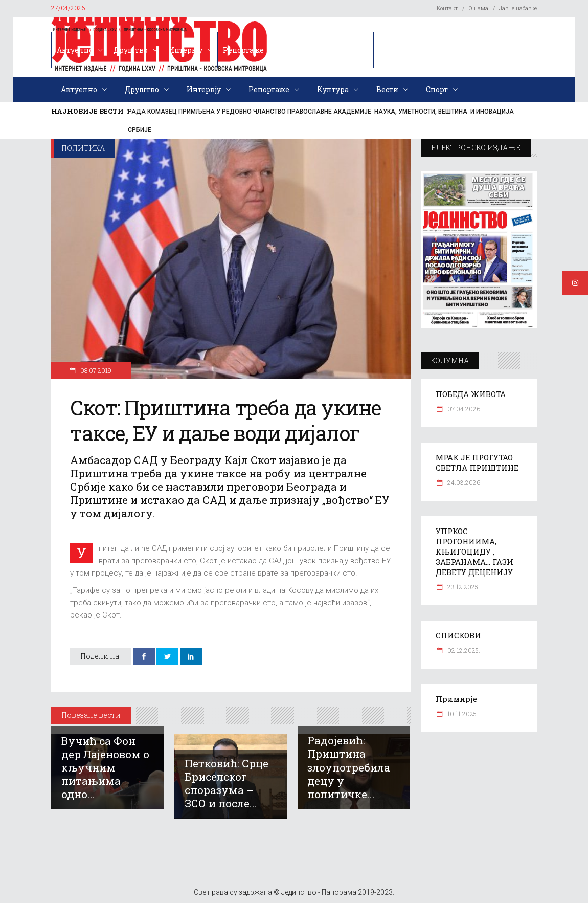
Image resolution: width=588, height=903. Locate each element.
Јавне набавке (518, 8)
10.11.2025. (462, 714)
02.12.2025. (463, 650)
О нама (478, 8)
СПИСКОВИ (458, 635)
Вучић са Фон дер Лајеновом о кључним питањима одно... (105, 767)
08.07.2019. (96, 370)
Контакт (447, 8)
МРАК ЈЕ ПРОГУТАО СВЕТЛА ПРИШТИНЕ (477, 462)
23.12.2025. (463, 587)
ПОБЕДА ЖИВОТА (471, 394)
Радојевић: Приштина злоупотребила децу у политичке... (349, 767)
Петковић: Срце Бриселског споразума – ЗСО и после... (227, 783)
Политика (83, 148)
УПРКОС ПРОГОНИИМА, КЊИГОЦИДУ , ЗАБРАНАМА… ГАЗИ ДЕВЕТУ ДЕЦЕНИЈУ (474, 552)
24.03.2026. (464, 482)
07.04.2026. (464, 409)
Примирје (456, 699)
